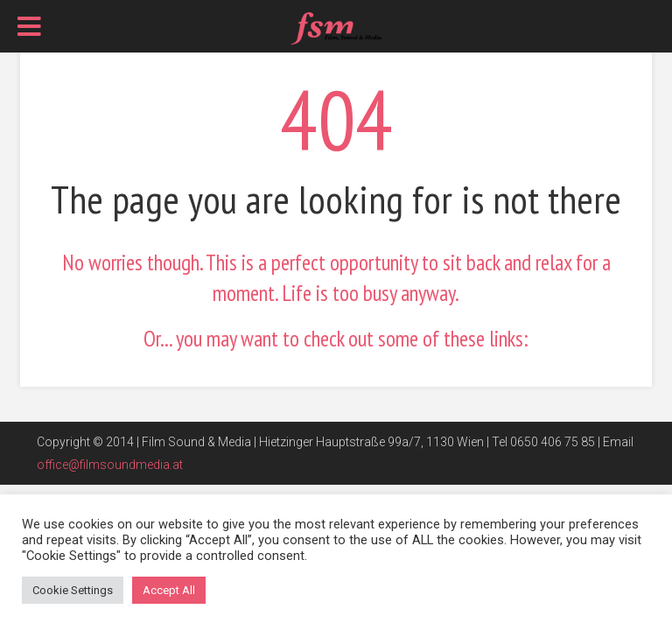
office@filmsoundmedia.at (110, 465)
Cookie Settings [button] (73, 590)
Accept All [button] (169, 590)
